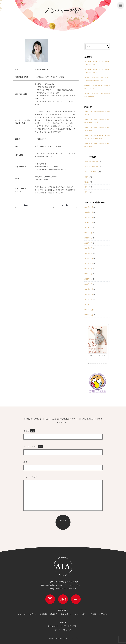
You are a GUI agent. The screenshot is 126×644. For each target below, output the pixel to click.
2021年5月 (88, 279)
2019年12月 (89, 310)
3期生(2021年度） (91, 172)
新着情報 (43, 614)
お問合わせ (104, 614)
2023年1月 (88, 253)
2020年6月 (88, 299)
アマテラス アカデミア (27, 614)
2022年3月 (88, 269)
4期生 (86, 177)
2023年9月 (88, 228)
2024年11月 (89, 217)
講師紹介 (54, 614)
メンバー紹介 (80, 614)
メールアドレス (33, 446)
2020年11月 (89, 294)
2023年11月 (89, 222)
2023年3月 (88, 243)
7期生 (86, 192)
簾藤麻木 (47, 180)
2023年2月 (88, 248)
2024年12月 (89, 212)
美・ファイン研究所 (63, 630)
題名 (25, 462)
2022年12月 (89, 258)
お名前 (29, 431)
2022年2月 (88, 274)
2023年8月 (88, 233)
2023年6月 (88, 238)
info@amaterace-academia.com (63, 588)
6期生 (86, 187)
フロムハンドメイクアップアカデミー (63, 626)
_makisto (47, 177)
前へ (27, 205)
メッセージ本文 (30, 477)
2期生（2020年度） (91, 166)
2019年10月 (89, 315)
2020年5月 (88, 305)
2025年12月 (89, 207)
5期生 (86, 182)
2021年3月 (88, 284)
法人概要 (92, 614)
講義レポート (66, 614)
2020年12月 (89, 289)
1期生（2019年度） (91, 161)
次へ (65, 205)
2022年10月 (89, 264)
